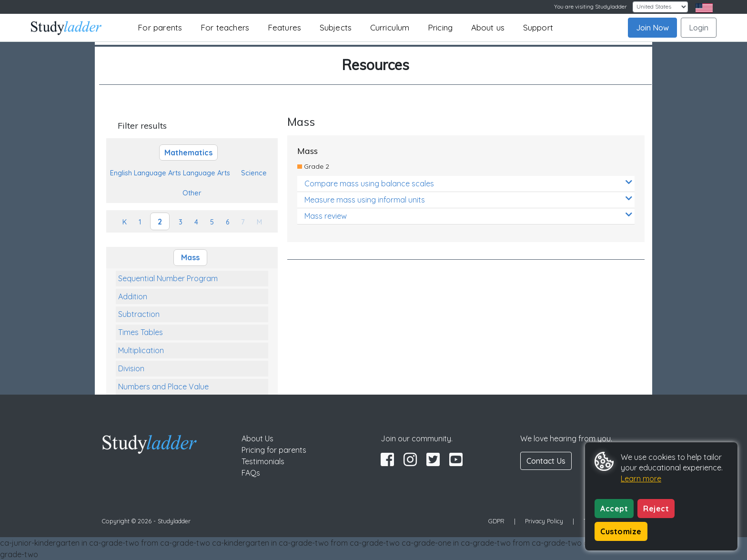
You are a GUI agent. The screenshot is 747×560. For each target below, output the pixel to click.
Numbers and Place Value (163, 387)
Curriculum (390, 27)
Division (131, 368)
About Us (257, 438)
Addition (133, 296)
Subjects (336, 27)
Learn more (641, 479)
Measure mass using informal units (468, 199)
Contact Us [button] (546, 461)
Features (285, 27)
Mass (190, 257)
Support (538, 27)
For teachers (225, 27)
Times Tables (141, 332)
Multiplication (141, 350)
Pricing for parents (274, 450)
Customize (621, 531)
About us (488, 27)
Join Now (652, 28)
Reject (656, 509)
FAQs (251, 473)
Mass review (468, 216)
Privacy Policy (544, 521)
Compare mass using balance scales (468, 183)
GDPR (496, 521)
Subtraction (139, 314)
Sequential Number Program (168, 278)
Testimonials (263, 461)
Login (699, 28)
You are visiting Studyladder (591, 6)
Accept (614, 509)
